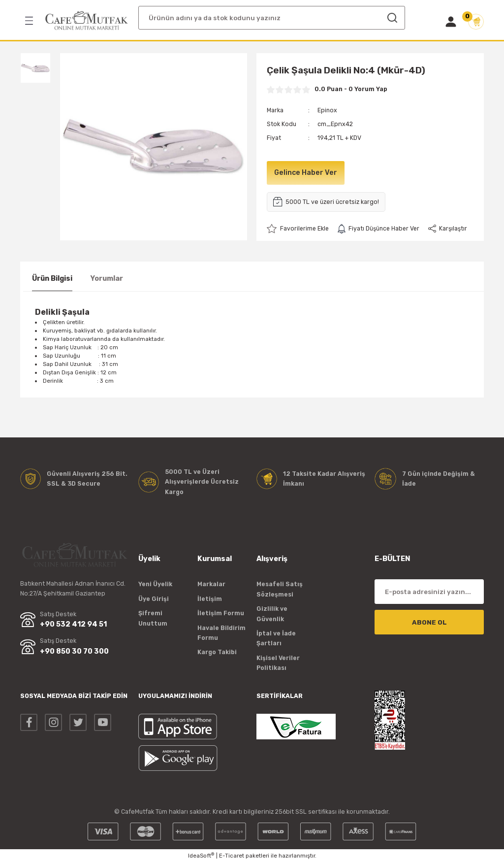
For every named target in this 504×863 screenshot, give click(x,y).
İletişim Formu (221, 613)
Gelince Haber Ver (306, 173)
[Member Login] (451, 22)
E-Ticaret (232, 856)
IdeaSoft (201, 856)
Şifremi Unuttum (153, 618)
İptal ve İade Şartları (276, 638)
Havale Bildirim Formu (221, 633)
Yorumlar (107, 279)
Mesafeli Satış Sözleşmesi (280, 589)
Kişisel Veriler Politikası (278, 663)
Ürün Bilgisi (52, 279)
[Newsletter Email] (429, 592)
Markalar (211, 584)
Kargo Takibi (217, 652)
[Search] (272, 18)
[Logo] (87, 21)
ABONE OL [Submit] (429, 622)
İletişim (210, 599)
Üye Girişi (154, 599)
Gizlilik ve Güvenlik (272, 614)
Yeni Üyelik (155, 584)
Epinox (328, 110)
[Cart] (476, 22)
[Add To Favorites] (299, 229)
